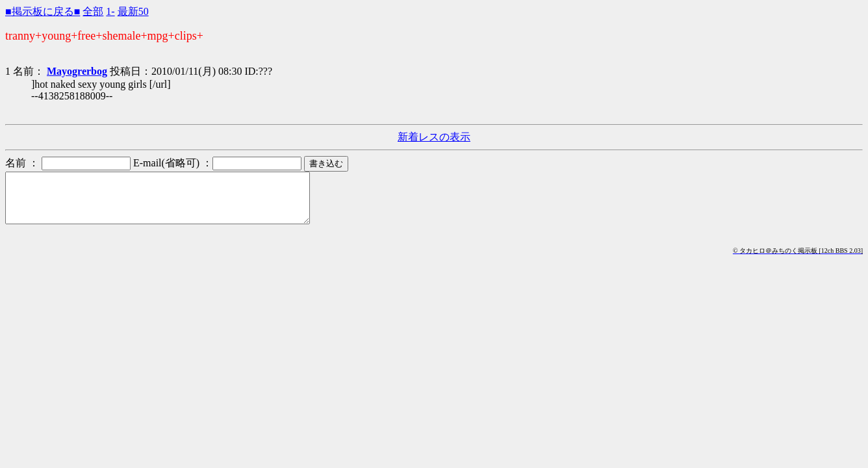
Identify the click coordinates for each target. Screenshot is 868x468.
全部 (93, 11)
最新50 (133, 11)
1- (110, 11)
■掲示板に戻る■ (43, 11)
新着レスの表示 (434, 137)
